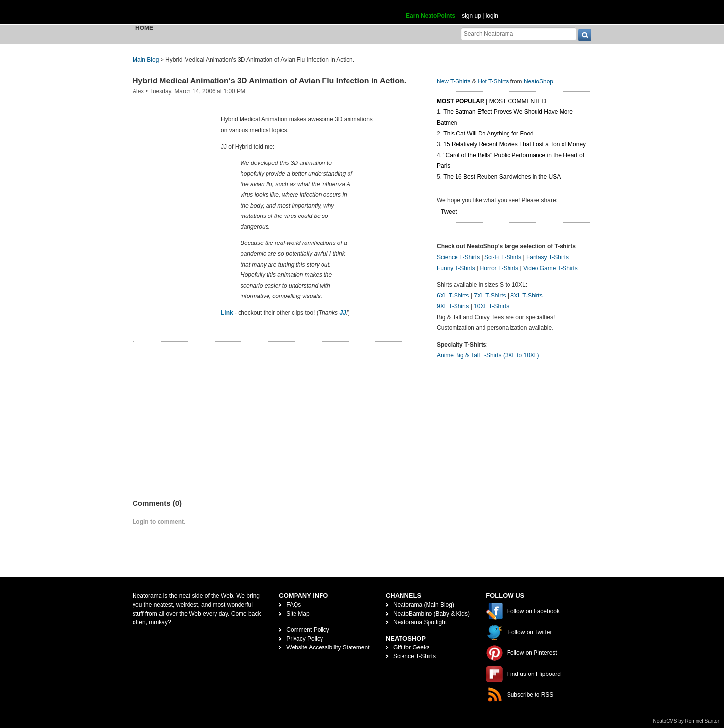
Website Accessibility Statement (328, 647)
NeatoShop (538, 81)
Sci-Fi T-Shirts (503, 257)
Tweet (449, 212)
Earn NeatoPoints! (431, 16)
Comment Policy (308, 630)
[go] (585, 35)
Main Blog (146, 60)
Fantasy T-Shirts (548, 257)
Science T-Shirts (458, 257)
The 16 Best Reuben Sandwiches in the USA (502, 177)
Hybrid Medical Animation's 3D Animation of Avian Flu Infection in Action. (269, 81)
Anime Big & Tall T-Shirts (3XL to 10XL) (488, 355)
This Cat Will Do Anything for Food (488, 134)
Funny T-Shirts (456, 268)
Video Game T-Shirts (550, 268)
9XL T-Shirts (453, 306)
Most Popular (461, 101)
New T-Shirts (454, 81)
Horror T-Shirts (499, 268)
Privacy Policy (305, 639)
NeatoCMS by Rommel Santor (686, 721)
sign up (471, 16)
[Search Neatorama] (519, 34)
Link (227, 313)
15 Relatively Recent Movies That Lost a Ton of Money (514, 144)
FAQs (294, 605)
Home (144, 28)
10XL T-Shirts (491, 306)
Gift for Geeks (411, 647)
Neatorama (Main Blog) (424, 605)
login (492, 16)
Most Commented (518, 101)
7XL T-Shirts (490, 296)
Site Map (298, 614)
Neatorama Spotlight (420, 622)
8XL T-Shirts (526, 296)
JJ (342, 313)
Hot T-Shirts (493, 81)
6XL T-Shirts (453, 296)
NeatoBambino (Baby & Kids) (431, 614)
